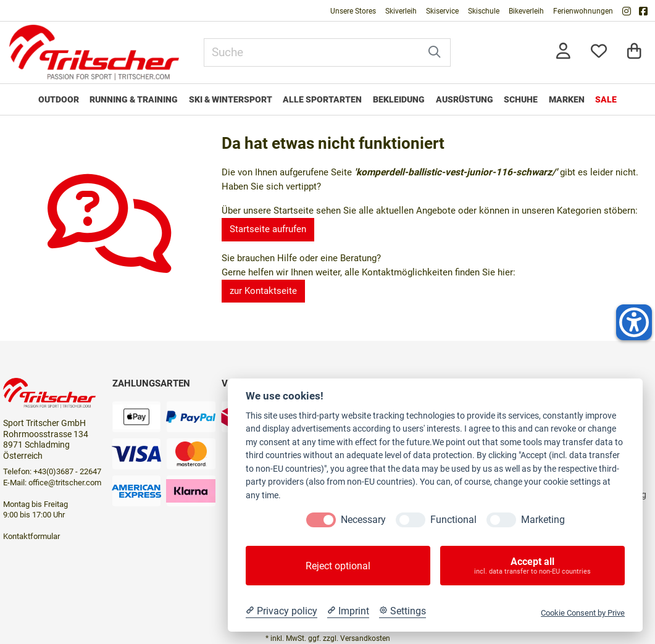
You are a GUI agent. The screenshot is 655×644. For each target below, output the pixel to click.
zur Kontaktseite (263, 291)
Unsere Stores (353, 11)
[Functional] (411, 520)
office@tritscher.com (65, 483)
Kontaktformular (31, 536)
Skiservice (442, 11)
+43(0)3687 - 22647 (67, 471)
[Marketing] (501, 520)
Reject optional (338, 566)
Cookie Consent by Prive (583, 613)
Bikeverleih (526, 11)
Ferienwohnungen (583, 11)
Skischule (484, 11)
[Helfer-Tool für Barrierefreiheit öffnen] (634, 322)
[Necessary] (321, 520)
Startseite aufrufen (268, 229)
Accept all (532, 566)
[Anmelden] (563, 52)
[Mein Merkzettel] (599, 52)
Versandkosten (365, 638)
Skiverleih (401, 11)
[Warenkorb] (634, 52)
